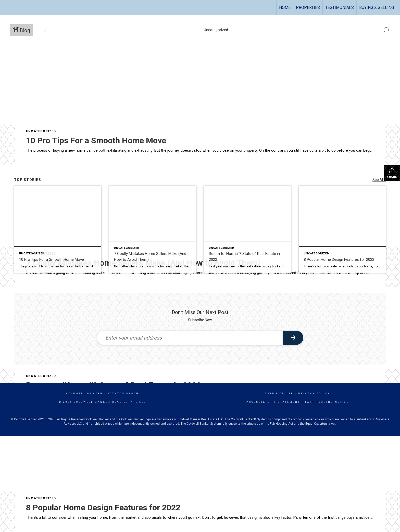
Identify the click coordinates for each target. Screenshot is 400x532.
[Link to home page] (7, 8)
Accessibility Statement (273, 402)
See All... (379, 180)
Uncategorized (41, 131)
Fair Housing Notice (327, 402)
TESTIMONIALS (340, 8)
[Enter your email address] (190, 338)
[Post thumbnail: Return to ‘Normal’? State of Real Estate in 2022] (247, 229)
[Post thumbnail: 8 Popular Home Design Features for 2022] (342, 229)
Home (285, 8)
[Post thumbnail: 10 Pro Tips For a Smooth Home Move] (58, 229)
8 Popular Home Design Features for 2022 (103, 508)
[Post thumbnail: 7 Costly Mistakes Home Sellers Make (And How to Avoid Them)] (153, 229)
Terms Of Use (279, 394)
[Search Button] (387, 30)
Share (392, 173)
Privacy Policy (314, 394)
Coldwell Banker (85, 394)
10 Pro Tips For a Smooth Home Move (96, 140)
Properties (308, 8)
